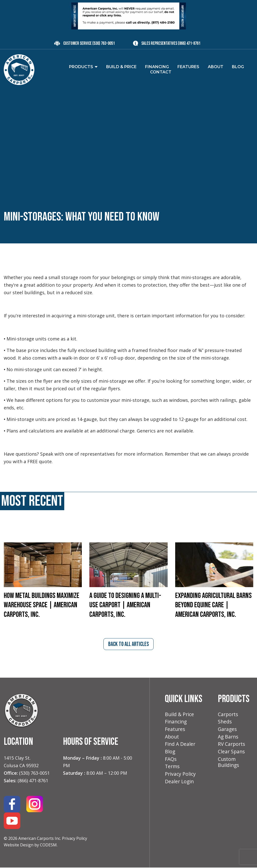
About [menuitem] (216, 67)
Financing (176, 723)
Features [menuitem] (188, 67)
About (172, 738)
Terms (173, 769)
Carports (228, 715)
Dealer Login (180, 784)
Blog (170, 753)
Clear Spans (232, 753)
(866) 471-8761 (189, 43)
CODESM (48, 845)
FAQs (171, 761)
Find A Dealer (180, 746)
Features (175, 730)
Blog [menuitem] (238, 67)
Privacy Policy (75, 839)
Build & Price (180, 715)
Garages (228, 730)
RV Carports (232, 746)
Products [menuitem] (81, 67)
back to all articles (128, 646)
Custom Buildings (229, 764)
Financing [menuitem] (157, 67)
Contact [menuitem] (161, 72)
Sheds (225, 723)
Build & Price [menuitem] (121, 67)
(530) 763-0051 (104, 43)
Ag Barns (229, 738)
